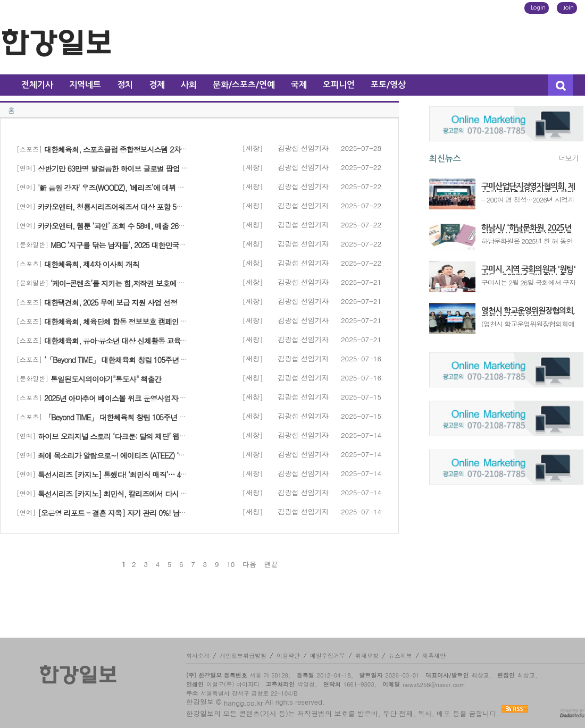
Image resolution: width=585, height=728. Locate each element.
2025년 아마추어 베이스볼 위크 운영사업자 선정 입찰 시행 (135, 398)
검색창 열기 (560, 85)
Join (569, 8)
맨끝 (271, 564)
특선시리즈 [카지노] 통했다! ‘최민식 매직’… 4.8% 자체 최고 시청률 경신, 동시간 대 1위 (174, 475)
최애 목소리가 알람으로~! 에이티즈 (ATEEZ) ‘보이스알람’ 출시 (134, 455)
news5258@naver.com (434, 685)
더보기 (569, 159)
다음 (249, 564)
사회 (189, 85)
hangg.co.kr (243, 703)
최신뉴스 (445, 159)
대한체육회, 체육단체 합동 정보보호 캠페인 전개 (119, 321)
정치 (125, 85)
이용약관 (288, 655)
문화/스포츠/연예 (244, 85)
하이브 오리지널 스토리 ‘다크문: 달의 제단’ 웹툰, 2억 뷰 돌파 (132, 436)
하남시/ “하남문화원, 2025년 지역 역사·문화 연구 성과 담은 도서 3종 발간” (527, 228)
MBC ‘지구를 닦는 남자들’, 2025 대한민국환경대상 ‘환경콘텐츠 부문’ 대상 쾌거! (173, 245)
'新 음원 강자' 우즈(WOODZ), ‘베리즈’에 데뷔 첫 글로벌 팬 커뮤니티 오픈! (151, 188)
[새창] (253, 148)
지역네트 (85, 85)
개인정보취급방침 (243, 655)
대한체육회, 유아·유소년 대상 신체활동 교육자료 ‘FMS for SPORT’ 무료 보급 (161, 341)
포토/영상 (388, 85)
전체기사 (37, 85)
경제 (157, 85)
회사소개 (198, 655)
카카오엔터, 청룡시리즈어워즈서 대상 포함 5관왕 (114, 207)
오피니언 (339, 85)
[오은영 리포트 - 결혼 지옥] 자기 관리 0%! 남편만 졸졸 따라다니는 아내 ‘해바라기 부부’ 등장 (182, 513)
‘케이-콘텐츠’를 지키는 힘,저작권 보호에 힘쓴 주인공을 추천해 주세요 (159, 283)
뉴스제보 (400, 655)
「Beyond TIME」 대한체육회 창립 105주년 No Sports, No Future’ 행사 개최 (160, 417)
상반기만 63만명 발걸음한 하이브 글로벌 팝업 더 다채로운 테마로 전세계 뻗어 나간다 (170, 168)
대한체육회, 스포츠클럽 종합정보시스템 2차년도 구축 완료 (135, 149)
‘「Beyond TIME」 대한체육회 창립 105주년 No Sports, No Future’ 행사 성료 (160, 360)
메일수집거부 (328, 655)
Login (538, 8)
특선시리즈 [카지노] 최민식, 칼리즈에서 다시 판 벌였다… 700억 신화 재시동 (157, 494)
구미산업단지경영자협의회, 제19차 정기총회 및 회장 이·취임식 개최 (528, 187)
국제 (299, 85)
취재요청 (367, 655)
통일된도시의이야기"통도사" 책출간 (106, 379)
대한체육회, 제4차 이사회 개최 (91, 264)
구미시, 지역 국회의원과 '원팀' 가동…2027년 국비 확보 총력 (528, 270)
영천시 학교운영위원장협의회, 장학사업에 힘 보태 (528, 311)
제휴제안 (434, 655)
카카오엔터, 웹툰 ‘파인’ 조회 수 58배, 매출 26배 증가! (120, 226)
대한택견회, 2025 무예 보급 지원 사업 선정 (111, 302)
